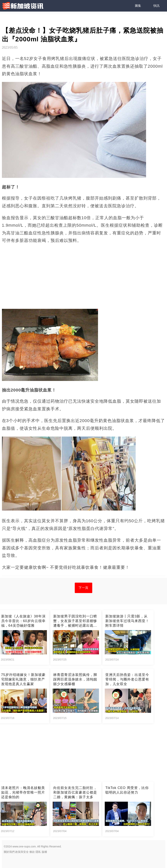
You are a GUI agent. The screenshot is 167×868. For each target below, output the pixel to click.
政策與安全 (22, 852)
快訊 (156, 6)
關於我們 (9, 852)
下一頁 (83, 588)
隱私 (38, 852)
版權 (44, 852)
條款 (32, 852)
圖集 (138, 6)
